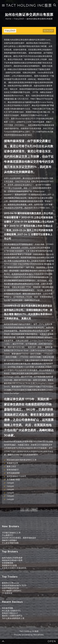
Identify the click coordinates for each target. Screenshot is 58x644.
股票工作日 (11, 466)
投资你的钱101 (13, 470)
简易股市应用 (12, 463)
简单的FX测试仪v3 (10, 613)
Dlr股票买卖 (7, 593)
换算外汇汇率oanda (10, 583)
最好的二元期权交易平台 (12, 616)
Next (34, 510)
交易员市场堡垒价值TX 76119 (14, 586)
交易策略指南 (8, 563)
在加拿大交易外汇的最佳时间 (14, 568)
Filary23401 (10, 31)
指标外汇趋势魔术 (9, 540)
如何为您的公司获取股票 (12, 558)
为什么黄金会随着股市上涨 (13, 618)
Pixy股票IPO (7, 535)
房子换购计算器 (13, 480)
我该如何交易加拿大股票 (12, 560)
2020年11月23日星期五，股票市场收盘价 (19, 538)
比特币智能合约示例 (10, 588)
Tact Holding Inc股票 (29, 5)
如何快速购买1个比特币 (16, 476)
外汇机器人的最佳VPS (11, 611)
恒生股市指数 (8, 608)
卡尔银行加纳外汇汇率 (11, 533)
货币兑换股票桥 (13, 473)
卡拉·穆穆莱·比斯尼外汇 (12, 591)
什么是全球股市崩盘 (10, 543)
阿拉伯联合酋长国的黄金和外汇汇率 (22, 460)
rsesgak (10, 483)
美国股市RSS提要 (9, 565)
